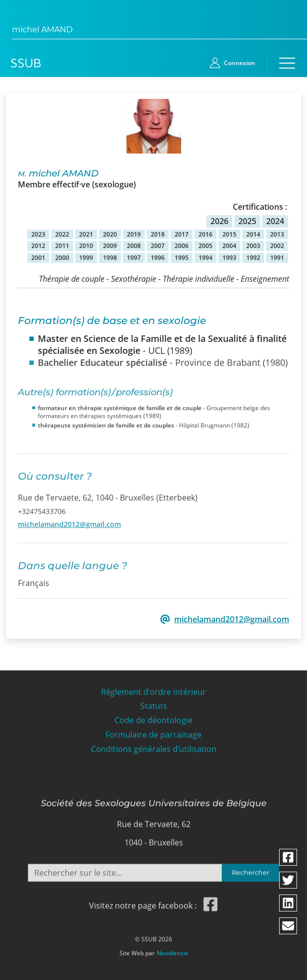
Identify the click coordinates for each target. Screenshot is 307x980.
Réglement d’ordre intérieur (153, 688)
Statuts (154, 702)
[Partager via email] (288, 926)
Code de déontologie (153, 716)
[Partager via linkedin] (288, 903)
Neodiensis (172, 949)
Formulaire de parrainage (153, 731)
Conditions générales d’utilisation (154, 745)
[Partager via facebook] (288, 857)
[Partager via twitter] (288, 880)
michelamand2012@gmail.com (69, 520)
